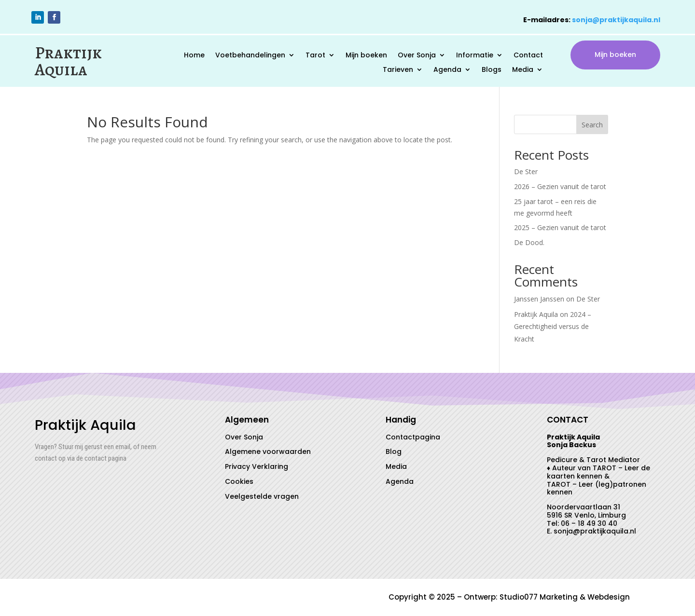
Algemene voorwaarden (268, 452)
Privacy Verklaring (257, 466)
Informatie (475, 56)
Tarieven (398, 70)
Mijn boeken (366, 56)
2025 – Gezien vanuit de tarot (560, 227)
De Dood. (529, 242)
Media (523, 70)
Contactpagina (413, 437)
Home (194, 56)
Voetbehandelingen (250, 56)
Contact (528, 56)
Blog (394, 452)
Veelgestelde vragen (262, 496)
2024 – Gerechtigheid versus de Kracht (553, 326)
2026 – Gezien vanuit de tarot (560, 186)
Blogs (492, 70)
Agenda (447, 70)
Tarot (315, 56)
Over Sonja (417, 56)
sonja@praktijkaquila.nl (616, 20)
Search (592, 125)
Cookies (239, 481)
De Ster (526, 171)
